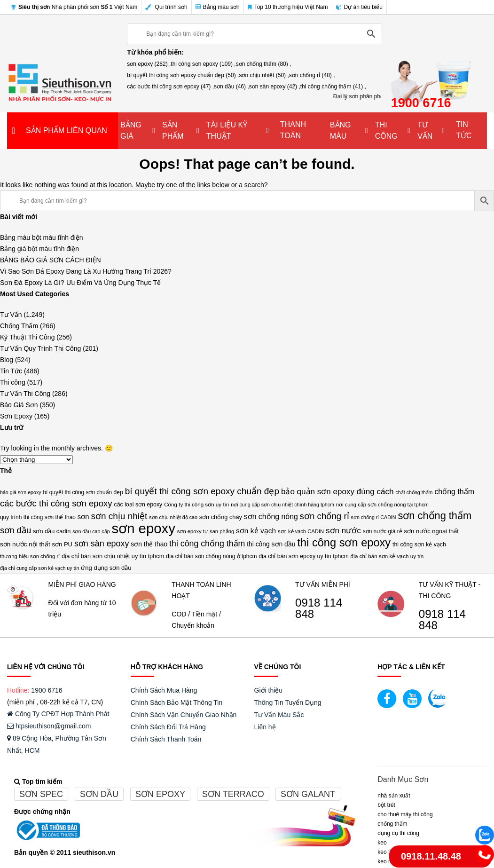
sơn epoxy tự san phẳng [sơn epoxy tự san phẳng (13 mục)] (206, 531)
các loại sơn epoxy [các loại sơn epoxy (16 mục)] (138, 505)
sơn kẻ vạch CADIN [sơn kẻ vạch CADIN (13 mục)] (301, 531)
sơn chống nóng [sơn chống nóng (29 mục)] (271, 517)
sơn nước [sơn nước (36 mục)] (343, 531)
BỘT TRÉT (386, 805)
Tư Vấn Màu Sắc (279, 715)
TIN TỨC (464, 130)
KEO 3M (387, 852)
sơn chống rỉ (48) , (312, 75)
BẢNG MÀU (341, 130)
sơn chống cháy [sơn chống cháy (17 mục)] (221, 517)
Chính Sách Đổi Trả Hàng (168, 727)
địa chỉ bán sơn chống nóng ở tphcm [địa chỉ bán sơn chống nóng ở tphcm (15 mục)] (211, 556)
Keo (382, 843)
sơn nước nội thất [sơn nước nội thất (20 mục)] (25, 544)
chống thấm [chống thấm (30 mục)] (454, 492)
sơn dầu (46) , (231, 87)
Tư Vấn (11, 315)
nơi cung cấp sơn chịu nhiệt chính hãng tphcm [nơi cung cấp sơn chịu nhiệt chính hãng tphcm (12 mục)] (282, 505)
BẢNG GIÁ (131, 130)
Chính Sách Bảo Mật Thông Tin (177, 702)
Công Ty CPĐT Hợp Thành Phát (58, 714)
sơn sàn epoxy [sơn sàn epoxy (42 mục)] (102, 544)
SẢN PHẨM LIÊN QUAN (67, 130)
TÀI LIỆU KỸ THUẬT (227, 130)
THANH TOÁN (293, 130)
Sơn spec (41, 794)
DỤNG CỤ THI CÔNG (398, 833)
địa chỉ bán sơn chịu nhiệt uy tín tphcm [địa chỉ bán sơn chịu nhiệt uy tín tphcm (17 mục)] (113, 556)
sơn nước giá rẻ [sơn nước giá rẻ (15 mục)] (383, 531)
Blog (7, 360)
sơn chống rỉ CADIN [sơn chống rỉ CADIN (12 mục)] (374, 517)
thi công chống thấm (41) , (333, 87)
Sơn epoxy (160, 794)
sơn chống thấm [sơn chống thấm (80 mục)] (435, 516)
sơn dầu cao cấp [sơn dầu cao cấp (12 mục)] (91, 531)
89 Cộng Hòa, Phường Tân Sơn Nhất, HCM (57, 744)
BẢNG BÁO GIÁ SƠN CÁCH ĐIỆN (51, 260)
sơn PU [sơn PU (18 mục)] (62, 544)
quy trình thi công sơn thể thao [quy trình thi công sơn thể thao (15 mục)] (38, 517)
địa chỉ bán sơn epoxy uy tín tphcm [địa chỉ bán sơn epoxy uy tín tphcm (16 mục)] (304, 556)
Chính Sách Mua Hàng (164, 690)
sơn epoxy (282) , (149, 64)
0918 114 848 (319, 608)
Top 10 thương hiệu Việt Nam (288, 7)
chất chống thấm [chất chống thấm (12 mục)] (414, 492)
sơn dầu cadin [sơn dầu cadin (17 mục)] (52, 531)
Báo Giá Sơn (19, 405)
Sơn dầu (99, 794)
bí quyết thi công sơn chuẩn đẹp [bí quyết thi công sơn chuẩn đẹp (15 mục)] (83, 492)
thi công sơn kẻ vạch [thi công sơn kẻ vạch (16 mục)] (419, 544)
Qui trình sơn (166, 7)
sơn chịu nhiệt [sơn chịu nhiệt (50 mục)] (119, 516)
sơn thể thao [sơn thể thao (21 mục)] (149, 544)
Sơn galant (308, 794)
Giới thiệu (269, 690)
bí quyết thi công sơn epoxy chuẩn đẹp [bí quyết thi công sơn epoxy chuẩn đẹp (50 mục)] (202, 491)
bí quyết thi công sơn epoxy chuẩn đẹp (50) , (183, 75)
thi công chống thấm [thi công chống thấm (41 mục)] (207, 544)
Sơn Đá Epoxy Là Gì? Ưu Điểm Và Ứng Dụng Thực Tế (80, 283)
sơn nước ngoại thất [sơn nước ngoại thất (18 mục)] (431, 531)
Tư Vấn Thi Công (25, 394)
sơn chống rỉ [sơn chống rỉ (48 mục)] (325, 516)
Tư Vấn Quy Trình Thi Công (40, 348)
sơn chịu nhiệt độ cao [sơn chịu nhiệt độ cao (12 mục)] (173, 517)
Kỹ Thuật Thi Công (27, 337)
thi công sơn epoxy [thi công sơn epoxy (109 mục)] (344, 543)
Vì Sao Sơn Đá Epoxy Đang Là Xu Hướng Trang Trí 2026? (86, 271)
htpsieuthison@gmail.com (49, 726)
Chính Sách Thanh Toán (166, 739)
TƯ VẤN (425, 130)
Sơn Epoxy (16, 416)
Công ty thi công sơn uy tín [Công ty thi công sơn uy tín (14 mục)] (196, 504)
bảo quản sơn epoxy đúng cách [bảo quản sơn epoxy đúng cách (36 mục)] (337, 492)
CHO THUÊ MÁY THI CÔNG (405, 814)
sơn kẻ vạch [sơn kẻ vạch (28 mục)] (256, 531)
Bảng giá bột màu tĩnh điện (39, 249)
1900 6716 (47, 690)
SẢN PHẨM (173, 130)
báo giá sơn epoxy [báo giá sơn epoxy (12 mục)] (21, 492)
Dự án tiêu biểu (359, 7)
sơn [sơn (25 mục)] (83, 517)
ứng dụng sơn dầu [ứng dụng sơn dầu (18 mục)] (106, 568)
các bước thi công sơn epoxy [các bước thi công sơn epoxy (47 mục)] (56, 503)
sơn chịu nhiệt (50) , (264, 75)
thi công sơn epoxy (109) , (203, 64)
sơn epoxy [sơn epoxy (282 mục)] (143, 529)
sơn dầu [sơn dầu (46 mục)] (16, 530)
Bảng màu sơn (218, 7)
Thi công (13, 382)
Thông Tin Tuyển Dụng (288, 702)
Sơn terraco (233, 794)
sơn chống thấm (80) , (264, 64)
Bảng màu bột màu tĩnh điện (42, 237)
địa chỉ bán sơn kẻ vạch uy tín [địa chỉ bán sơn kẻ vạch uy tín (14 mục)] (387, 556)
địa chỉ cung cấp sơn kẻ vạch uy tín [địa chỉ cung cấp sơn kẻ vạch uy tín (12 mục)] (39, 568)
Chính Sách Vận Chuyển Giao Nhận (184, 715)
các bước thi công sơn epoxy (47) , (170, 87)
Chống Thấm (19, 326)
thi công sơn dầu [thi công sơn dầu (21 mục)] (271, 544)
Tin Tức (11, 371)
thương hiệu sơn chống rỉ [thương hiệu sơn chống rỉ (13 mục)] (30, 556)
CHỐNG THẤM (392, 824)
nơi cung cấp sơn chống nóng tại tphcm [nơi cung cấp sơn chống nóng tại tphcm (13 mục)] (382, 505)
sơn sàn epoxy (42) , (275, 87)
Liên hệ (265, 727)
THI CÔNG (386, 130)
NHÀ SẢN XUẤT (394, 796)
